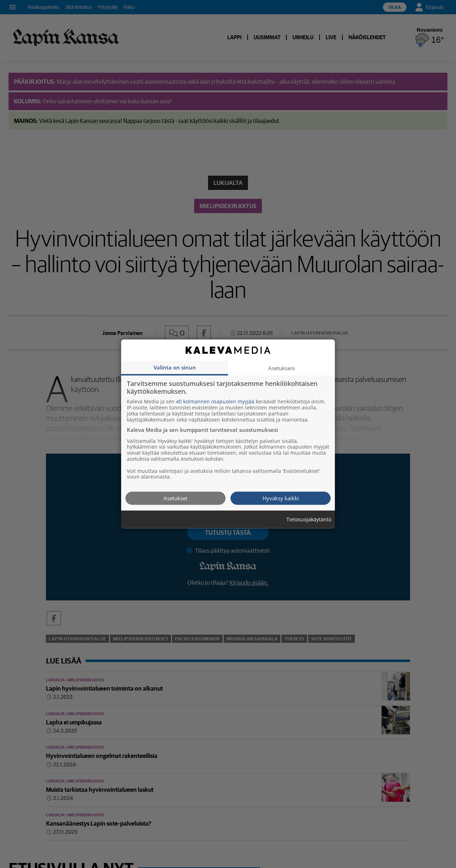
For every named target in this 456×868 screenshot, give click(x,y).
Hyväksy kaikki (281, 498)
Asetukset (175, 498)
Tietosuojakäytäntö (309, 520)
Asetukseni (282, 368)
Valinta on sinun (175, 367)
